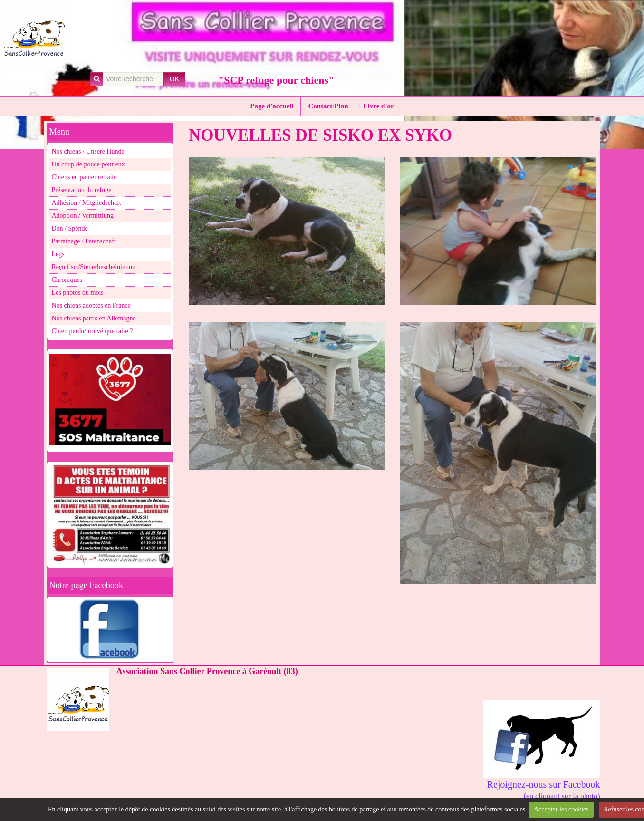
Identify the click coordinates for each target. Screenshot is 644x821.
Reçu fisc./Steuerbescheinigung (94, 267)
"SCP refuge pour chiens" (276, 80)
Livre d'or (379, 106)
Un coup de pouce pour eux (88, 164)
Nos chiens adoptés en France (91, 305)
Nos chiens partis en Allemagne (94, 318)
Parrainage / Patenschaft (84, 241)
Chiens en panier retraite (84, 177)
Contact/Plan (328, 106)
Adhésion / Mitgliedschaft (87, 203)
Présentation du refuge (82, 190)
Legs (58, 254)
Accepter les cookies (561, 809)
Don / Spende (70, 228)
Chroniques (67, 280)
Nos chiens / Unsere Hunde (88, 151)
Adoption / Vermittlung (83, 216)
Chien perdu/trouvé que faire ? (92, 331)
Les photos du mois (78, 293)
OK (174, 79)
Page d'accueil (272, 106)
